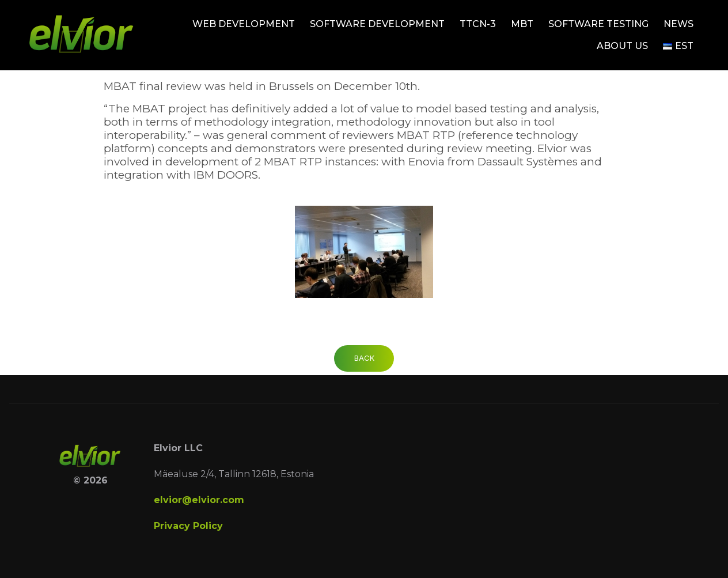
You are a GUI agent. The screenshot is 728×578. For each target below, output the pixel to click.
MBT (522, 24)
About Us (622, 46)
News (678, 24)
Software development (377, 24)
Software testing (598, 24)
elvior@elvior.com (199, 500)
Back (364, 358)
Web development (244, 24)
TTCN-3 (478, 24)
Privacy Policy (188, 526)
